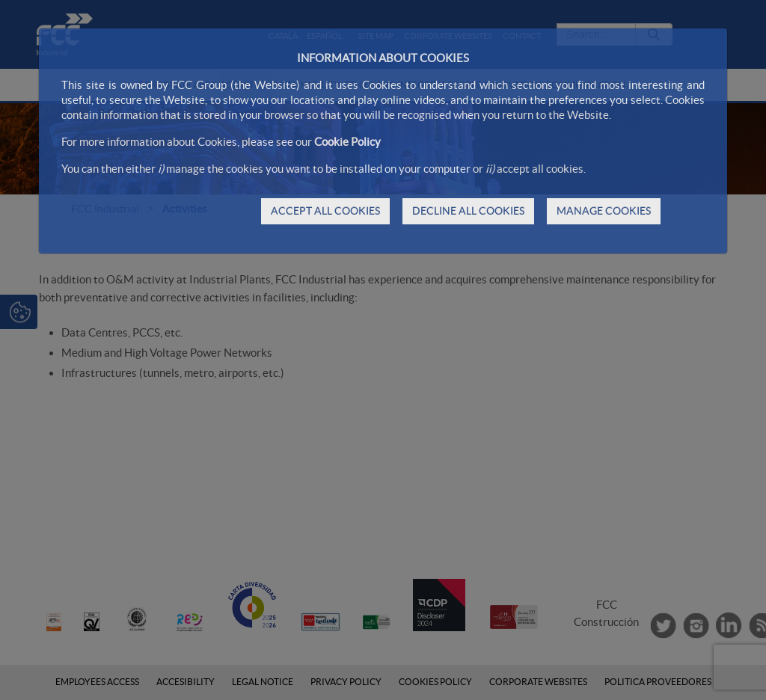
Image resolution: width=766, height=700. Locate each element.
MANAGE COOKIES (604, 211)
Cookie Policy (347, 142)
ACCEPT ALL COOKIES (325, 211)
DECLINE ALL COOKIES (468, 211)
